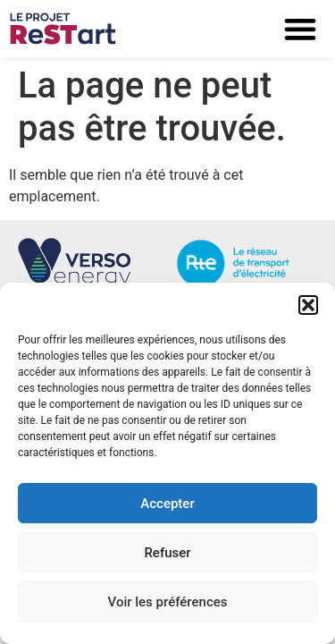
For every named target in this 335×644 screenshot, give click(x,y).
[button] (308, 305)
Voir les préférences (168, 602)
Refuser (167, 553)
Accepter (167, 504)
